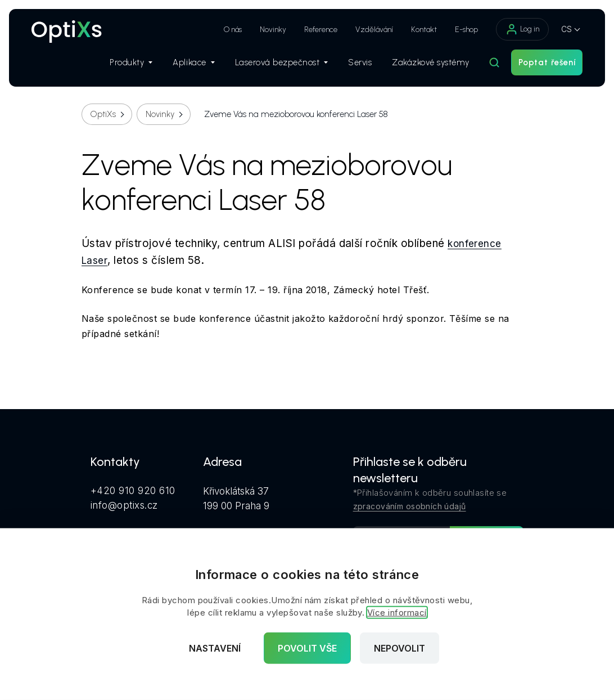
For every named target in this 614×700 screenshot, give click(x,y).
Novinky (273, 30)
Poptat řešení (547, 62)
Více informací (397, 612)
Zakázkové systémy (431, 62)
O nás (233, 30)
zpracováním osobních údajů (410, 506)
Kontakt (424, 30)
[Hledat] (494, 62)
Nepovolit (399, 648)
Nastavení (215, 648)
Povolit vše (307, 648)
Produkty (131, 62)
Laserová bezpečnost (281, 62)
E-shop (466, 30)
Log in (522, 29)
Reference (321, 30)
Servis (360, 62)
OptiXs (103, 114)
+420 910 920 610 (133, 491)
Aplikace (193, 62)
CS (566, 29)
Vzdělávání (374, 30)
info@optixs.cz (124, 505)
